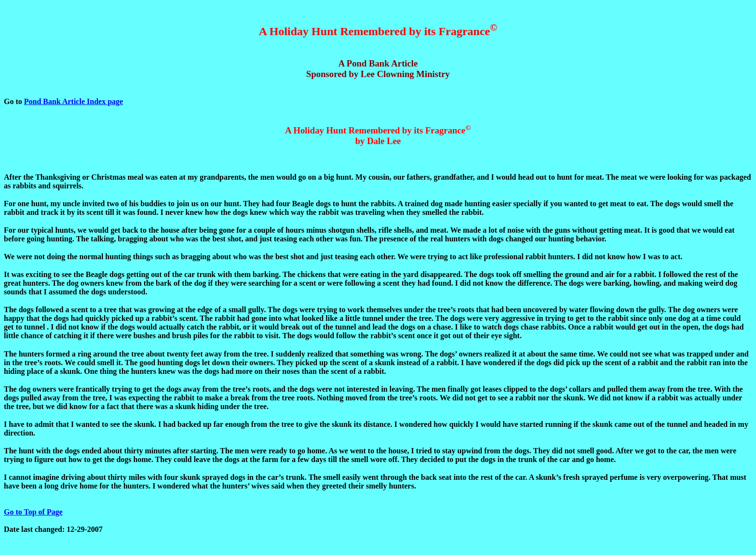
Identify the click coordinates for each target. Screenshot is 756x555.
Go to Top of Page (33, 512)
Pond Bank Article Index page (74, 101)
